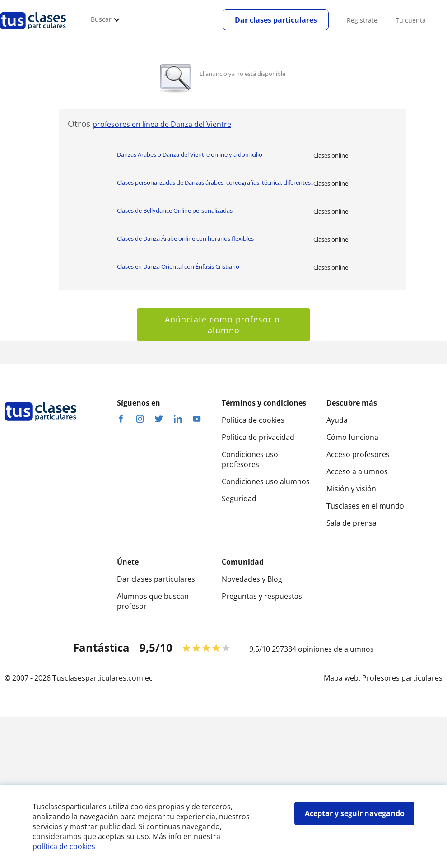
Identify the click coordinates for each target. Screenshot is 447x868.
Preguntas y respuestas (262, 596)
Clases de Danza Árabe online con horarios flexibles (185, 238)
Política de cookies (253, 420)
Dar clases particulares (276, 20)
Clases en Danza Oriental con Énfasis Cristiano (178, 266)
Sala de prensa (352, 523)
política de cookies (64, 846)
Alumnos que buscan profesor (153, 601)
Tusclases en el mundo (365, 506)
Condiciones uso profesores (250, 459)
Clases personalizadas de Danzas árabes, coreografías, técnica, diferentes (215, 182)
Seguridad (239, 499)
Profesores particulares (402, 678)
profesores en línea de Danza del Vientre (162, 124)
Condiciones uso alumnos (266, 481)
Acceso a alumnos (357, 471)
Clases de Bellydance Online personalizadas (175, 210)
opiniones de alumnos (336, 649)
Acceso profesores (358, 454)
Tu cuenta (411, 20)
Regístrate (362, 20)
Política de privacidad (258, 437)
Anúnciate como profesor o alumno (224, 325)
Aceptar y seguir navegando (355, 813)
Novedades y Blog (252, 579)
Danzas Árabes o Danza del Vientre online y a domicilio (190, 154)
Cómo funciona (352, 437)
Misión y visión (351, 489)
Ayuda (337, 420)
